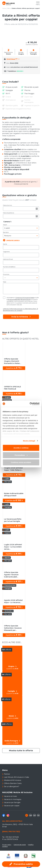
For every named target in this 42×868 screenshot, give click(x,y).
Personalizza (21, 455)
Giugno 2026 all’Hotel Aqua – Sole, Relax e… (13, 469)
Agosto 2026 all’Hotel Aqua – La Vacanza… (13, 601)
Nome (5, 244)
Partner (7, 774)
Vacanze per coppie (12, 806)
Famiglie (12, 691)
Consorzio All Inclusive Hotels (25, 298)
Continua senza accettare (21, 462)
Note (5, 282)
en (31, 815)
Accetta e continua (21, 448)
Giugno (12, 666)
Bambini (6, 232)
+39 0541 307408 (12, 837)
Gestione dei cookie (20, 845)
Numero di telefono (9, 267)
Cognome (6, 252)
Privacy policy (7, 845)
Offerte (9, 8)
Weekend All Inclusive (13, 780)
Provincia (6, 274)
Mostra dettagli (29, 441)
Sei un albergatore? (12, 786)
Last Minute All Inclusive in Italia (16, 777)
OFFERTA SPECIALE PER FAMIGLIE (12, 388)
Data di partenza (9, 213)
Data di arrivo (7, 205)
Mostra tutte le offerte (21, 751)
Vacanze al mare (10, 796)
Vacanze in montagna (13, 799)
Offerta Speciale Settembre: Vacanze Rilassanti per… (13, 628)
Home (4, 8)
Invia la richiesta (21, 317)
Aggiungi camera (11, 240)
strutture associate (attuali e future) (19, 299)
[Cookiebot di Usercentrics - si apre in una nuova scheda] (30, 404)
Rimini (12, 716)
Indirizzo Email (8, 259)
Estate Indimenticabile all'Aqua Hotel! (14, 494)
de (34, 815)
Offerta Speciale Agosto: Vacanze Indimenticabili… (11, 575)
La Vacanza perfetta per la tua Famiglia (13, 520)
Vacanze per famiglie (12, 802)
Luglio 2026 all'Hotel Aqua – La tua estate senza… (13, 547)
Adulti (5, 225)
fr (38, 815)
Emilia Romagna (12, 741)
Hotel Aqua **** (12, 59)
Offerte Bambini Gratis (13, 783)
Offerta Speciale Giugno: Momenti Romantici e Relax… (12, 361)
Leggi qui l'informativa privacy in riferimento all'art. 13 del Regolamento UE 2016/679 (20, 310)
